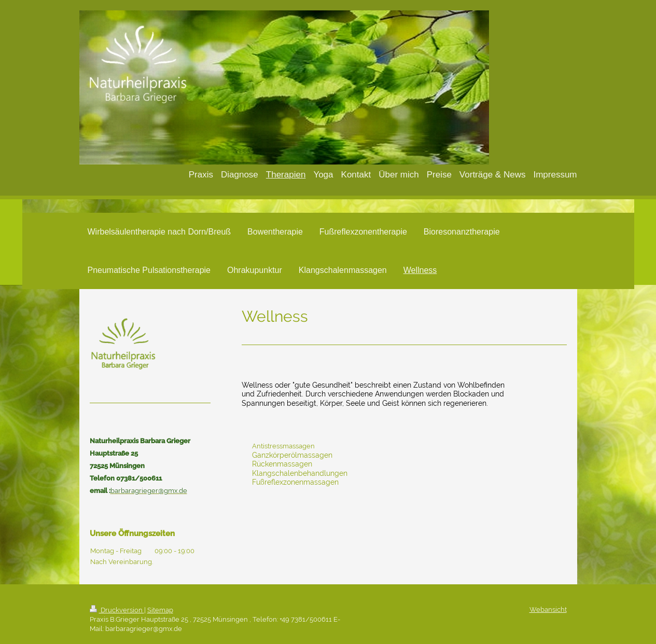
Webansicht (548, 609)
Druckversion (117, 610)
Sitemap (160, 610)
